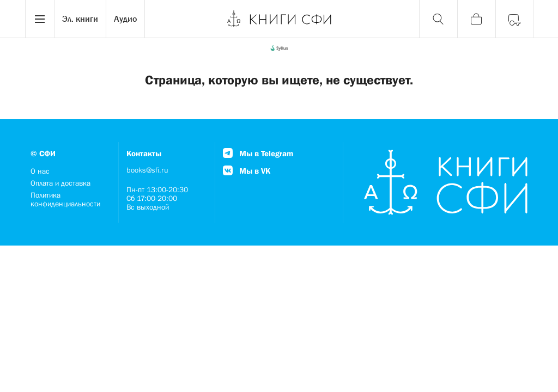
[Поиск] (438, 19)
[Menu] (40, 19)
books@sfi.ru (147, 170)
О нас (40, 171)
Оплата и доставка (60, 183)
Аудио (125, 19)
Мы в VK (247, 171)
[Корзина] (476, 19)
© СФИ (43, 153)
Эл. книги (80, 19)
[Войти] (514, 19)
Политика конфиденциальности (65, 199)
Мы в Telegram (258, 153)
